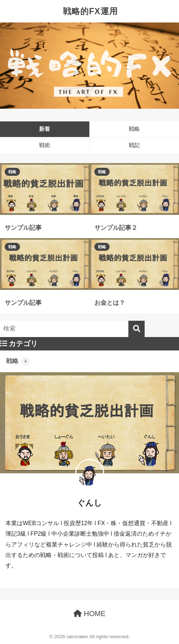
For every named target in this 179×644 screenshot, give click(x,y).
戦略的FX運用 (90, 11)
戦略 (12, 172)
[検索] (137, 329)
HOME (89, 614)
